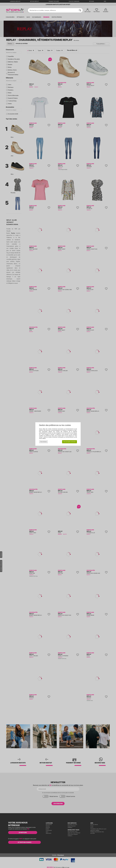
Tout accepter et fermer (69, 442)
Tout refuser (43, 442)
